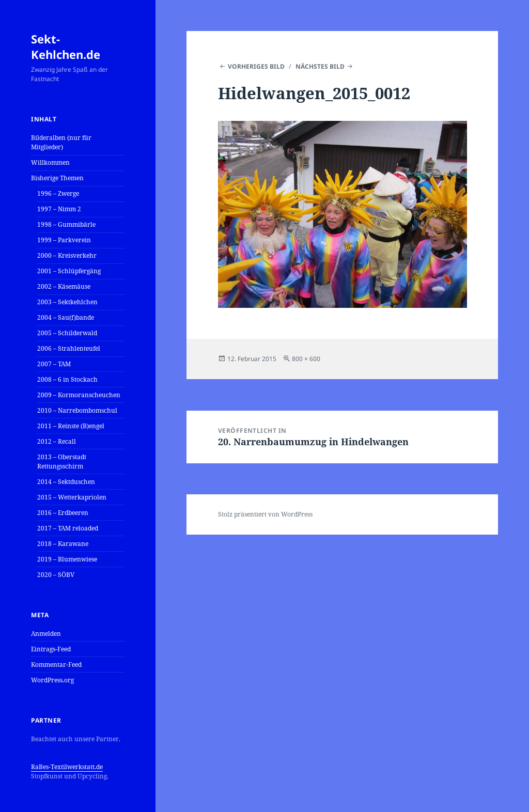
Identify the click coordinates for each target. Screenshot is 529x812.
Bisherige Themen (57, 178)
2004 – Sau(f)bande (66, 317)
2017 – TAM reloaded (68, 528)
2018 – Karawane (63, 544)
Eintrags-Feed (51, 649)
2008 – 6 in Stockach (67, 379)
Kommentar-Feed (56, 665)
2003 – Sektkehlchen (67, 302)
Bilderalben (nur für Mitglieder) (61, 142)
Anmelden (46, 634)
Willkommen (50, 162)
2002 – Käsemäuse (64, 286)
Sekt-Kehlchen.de (66, 46)
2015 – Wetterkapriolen (72, 497)
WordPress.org (52, 680)
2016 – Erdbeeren (63, 513)
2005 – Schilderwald (67, 333)
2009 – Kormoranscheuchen (79, 395)
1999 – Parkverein (64, 240)
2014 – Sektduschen (66, 482)
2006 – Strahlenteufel (69, 348)
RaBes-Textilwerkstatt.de (67, 767)
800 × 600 (306, 359)
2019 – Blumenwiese (67, 559)
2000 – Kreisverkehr (67, 255)
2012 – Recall (57, 441)
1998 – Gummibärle (66, 224)
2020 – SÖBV (56, 575)
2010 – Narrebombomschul (77, 410)
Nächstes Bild (320, 66)
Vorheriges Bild (256, 66)
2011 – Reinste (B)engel (71, 426)
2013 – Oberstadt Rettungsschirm (62, 462)
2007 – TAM (54, 364)
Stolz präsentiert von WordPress (265, 514)
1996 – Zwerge (58, 193)
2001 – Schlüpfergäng (69, 271)
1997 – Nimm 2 (59, 209)
